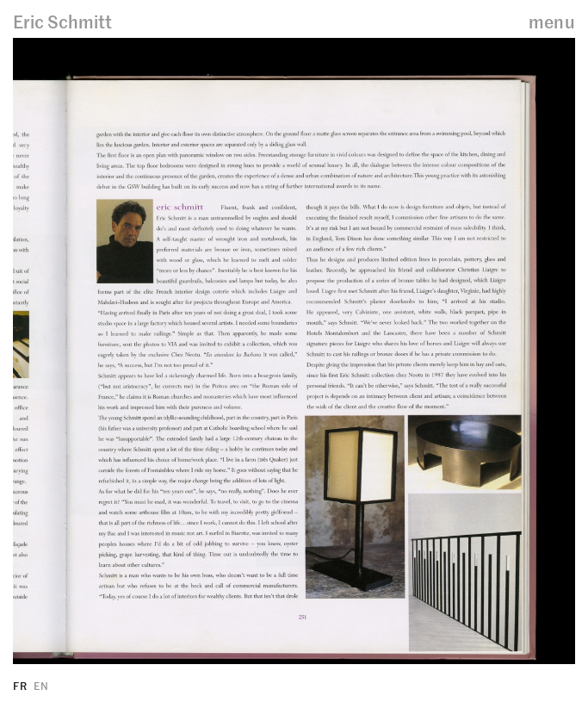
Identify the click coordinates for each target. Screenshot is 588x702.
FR (20, 685)
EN (41, 685)
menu (552, 21)
